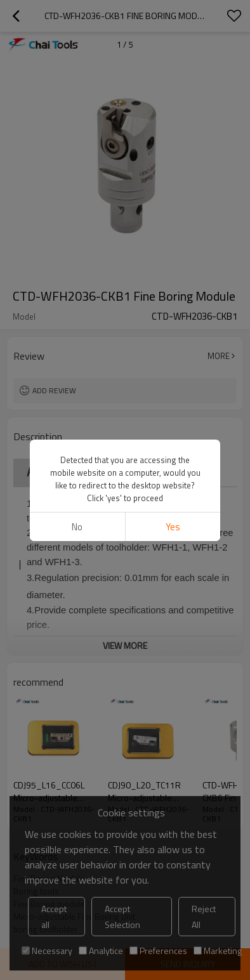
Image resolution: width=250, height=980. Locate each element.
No (77, 137)
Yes (173, 137)
